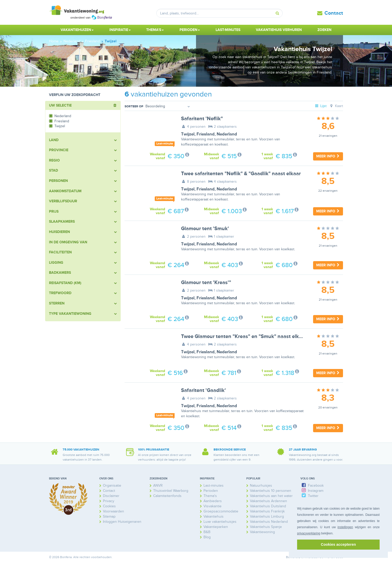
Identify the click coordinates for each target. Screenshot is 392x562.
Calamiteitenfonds (167, 496)
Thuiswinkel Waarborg (171, 491)
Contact (334, 13)
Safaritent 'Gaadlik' (203, 390)
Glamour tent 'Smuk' (205, 229)
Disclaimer (111, 496)
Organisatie (112, 485)
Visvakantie (213, 506)
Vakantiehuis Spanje (266, 527)
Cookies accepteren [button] (338, 544)
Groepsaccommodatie (221, 511)
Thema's (210, 496)
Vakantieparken (216, 527)
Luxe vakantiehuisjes (220, 522)
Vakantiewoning (262, 532)
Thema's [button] (155, 30)
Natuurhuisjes (261, 485)
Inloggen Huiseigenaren (122, 522)
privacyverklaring (309, 533)
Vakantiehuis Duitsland (268, 506)
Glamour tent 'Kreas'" (206, 283)
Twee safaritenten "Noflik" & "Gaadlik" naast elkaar (241, 174)
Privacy (109, 501)
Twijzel (188, 134)
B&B (207, 532)
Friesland (206, 134)
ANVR (158, 485)
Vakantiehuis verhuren (279, 30)
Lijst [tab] (321, 106)
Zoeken (324, 30)
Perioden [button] (190, 30)
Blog (207, 537)
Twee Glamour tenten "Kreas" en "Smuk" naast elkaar (244, 336)
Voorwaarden (113, 511)
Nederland (227, 134)
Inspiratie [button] (120, 30)
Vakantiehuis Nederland (269, 522)
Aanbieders (213, 501)
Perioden (211, 491)
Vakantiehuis (214, 516)
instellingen (345, 527)
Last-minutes (228, 30)
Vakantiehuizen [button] (77, 30)
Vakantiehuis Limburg (267, 516)
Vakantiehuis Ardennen (268, 501)
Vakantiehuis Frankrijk (267, 511)
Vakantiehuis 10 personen (271, 491)
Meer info (328, 156)
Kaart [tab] (336, 106)
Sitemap (109, 516)
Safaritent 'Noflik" (202, 119)
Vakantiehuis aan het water (271, 496)
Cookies (109, 506)
